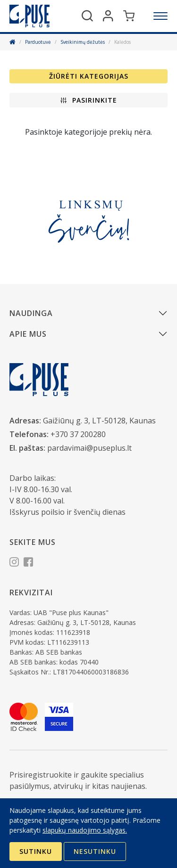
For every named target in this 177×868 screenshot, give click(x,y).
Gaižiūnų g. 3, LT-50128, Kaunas (99, 421)
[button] (88, 100)
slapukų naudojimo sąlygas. (85, 830)
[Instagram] (14, 563)
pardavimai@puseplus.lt (89, 448)
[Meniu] (160, 16)
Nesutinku (95, 851)
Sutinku (36, 851)
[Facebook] (28, 563)
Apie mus (28, 334)
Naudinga (31, 313)
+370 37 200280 (78, 434)
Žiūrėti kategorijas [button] (89, 76)
